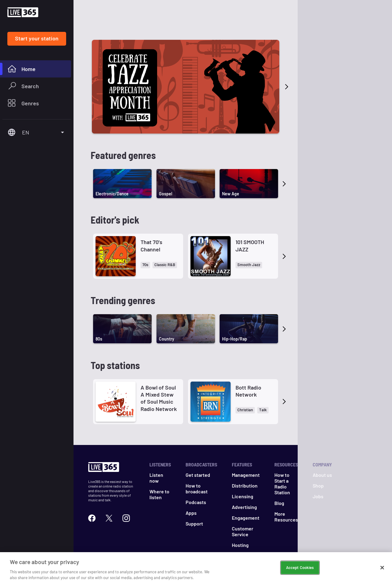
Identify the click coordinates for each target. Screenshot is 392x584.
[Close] (382, 569)
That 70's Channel (151, 215)
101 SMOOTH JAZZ (250, 215)
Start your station (37, 38)
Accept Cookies (300, 569)
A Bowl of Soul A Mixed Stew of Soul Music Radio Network (159, 368)
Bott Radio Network (248, 361)
